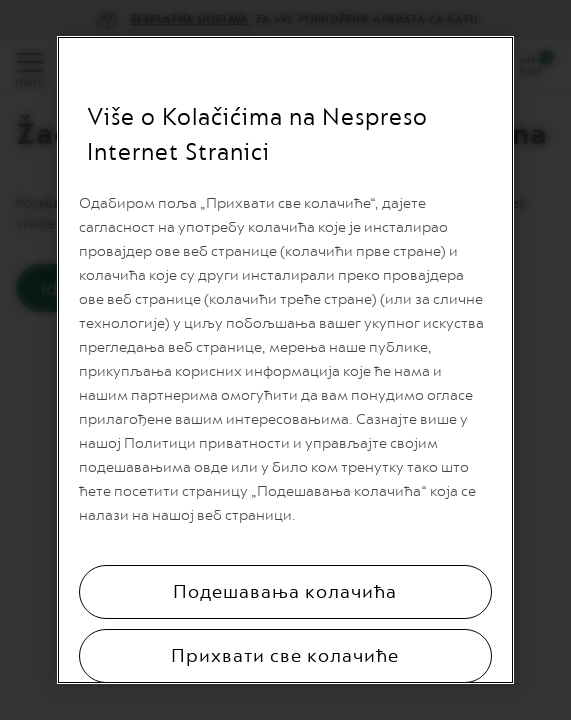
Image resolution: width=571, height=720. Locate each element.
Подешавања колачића (285, 592)
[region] (285, 360)
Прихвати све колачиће (285, 656)
